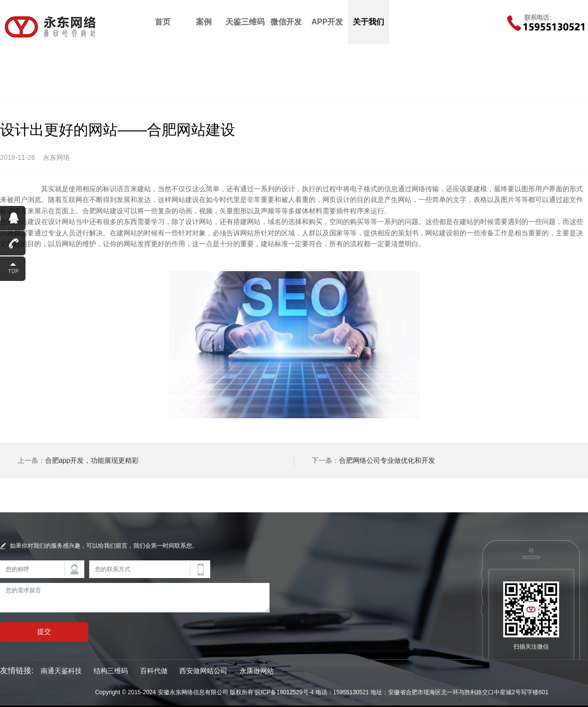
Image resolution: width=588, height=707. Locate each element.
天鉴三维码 (245, 22)
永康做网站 (257, 671)
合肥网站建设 (21, 189)
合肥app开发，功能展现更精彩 (92, 460)
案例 (204, 22)
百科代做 (154, 671)
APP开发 (328, 22)
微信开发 (286, 22)
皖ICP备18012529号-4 (284, 692)
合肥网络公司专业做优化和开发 (387, 460)
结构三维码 (111, 671)
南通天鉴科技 (61, 671)
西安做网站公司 (203, 671)
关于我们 (368, 22)
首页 (163, 22)
